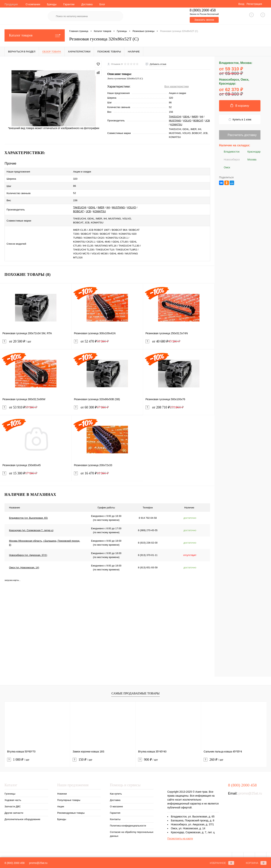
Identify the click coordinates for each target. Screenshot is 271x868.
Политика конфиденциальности (128, 820)
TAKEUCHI (175, 117)
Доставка (87, 4)
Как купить (116, 788)
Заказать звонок (204, 20)
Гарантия (115, 807)
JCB (207, 121)
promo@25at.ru (250, 788)
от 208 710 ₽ (165, 402)
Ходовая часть (13, 794)
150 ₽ (82, 754)
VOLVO (187, 121)
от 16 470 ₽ (91, 468)
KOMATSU (176, 124)
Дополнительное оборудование (22, 813)
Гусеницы (10, 788)
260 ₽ (213, 754)
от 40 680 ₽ (163, 336)
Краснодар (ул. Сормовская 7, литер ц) (31, 525)
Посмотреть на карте (180, 833)
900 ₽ (148, 754)
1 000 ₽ (18, 754)
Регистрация (254, 4)
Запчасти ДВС (13, 801)
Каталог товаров (35, 35)
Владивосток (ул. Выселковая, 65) (28, 512)
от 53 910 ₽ (20, 402)
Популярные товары (69, 794)
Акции (61, 801)
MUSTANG (175, 121)
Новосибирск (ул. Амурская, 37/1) (28, 549)
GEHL (186, 117)
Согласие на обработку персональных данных (132, 828)
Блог (102, 4)
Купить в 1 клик (240, 120)
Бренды (52, 4)
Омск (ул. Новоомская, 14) (24, 562)
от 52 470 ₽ (91, 336)
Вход (241, 4)
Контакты (115, 813)
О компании (33, 4)
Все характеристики (177, 86)
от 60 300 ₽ (91, 402)
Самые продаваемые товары (135, 688)
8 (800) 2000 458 (15, 863)
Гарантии (69, 4)
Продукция (11, 4)
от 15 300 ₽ (20, 468)
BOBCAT (198, 121)
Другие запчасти (14, 807)
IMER (195, 117)
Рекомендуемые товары (71, 807)
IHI (201, 117)
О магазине (116, 801)
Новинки (62, 788)
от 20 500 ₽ (36, 338)
